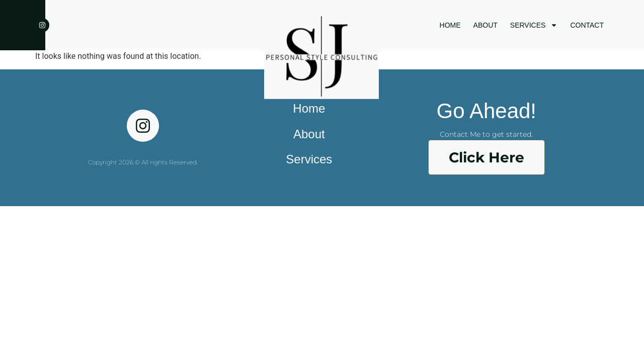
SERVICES (534, 25)
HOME (450, 25)
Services (309, 159)
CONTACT (587, 25)
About (309, 134)
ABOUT (486, 25)
